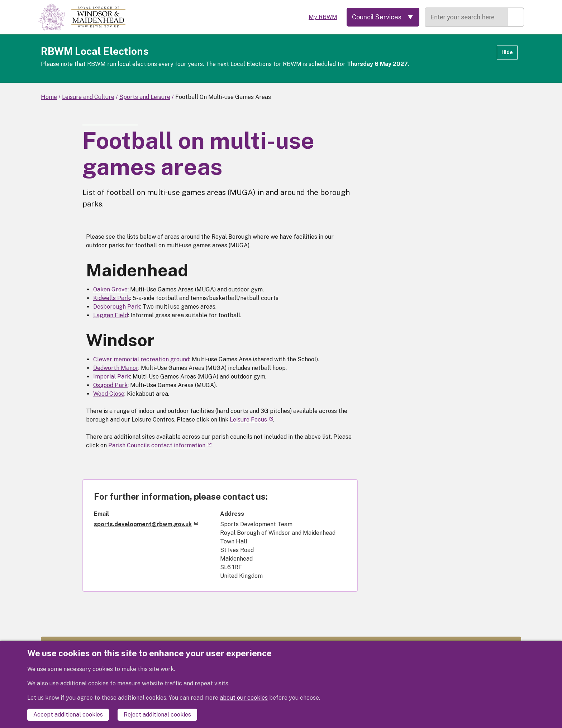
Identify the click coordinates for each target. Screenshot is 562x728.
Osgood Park (110, 385)
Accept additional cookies (68, 715)
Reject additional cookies (157, 715)
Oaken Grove (110, 289)
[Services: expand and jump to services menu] (383, 17)
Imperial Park (112, 377)
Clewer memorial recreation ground (141, 359)
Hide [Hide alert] (507, 52)
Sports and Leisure (145, 97)
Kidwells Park (112, 298)
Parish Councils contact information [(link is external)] (160, 445)
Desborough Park (117, 307)
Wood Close (109, 394)
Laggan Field (111, 315)
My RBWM (323, 17)
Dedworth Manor (116, 368)
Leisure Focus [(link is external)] (251, 420)
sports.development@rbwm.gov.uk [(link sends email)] (146, 524)
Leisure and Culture (88, 97)
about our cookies (244, 698)
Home (49, 97)
